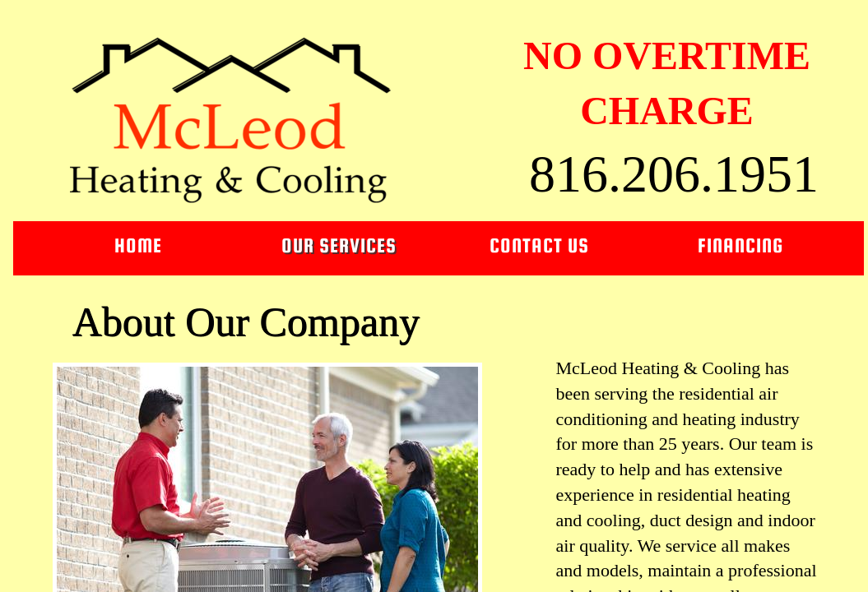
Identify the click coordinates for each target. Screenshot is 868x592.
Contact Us (539, 245)
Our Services (339, 245)
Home (138, 245)
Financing (740, 245)
